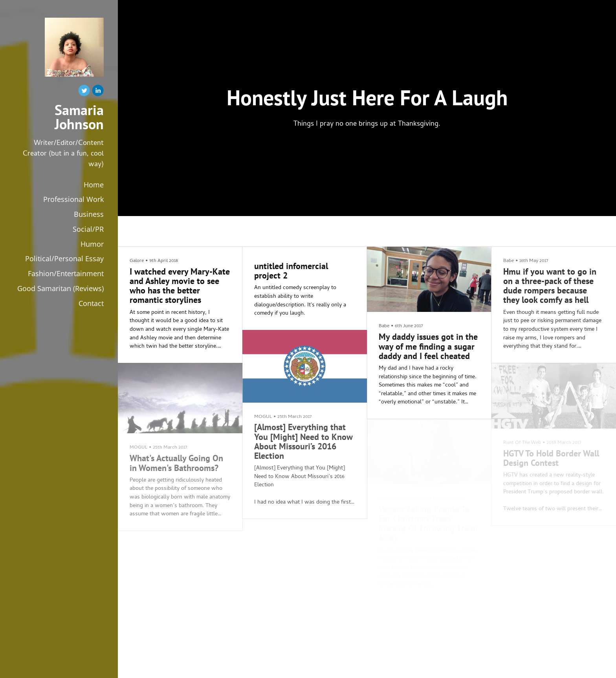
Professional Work (73, 199)
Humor (92, 244)
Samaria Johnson (79, 117)
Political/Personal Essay (64, 258)
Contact (91, 303)
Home (94, 185)
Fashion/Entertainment (66, 273)
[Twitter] (84, 92)
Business (89, 214)
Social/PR (88, 229)
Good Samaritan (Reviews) (60, 288)
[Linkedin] (98, 92)
